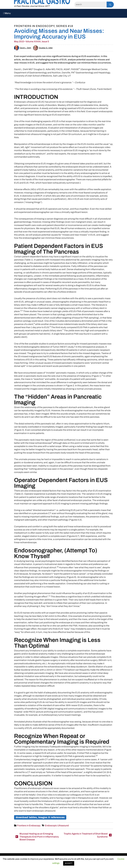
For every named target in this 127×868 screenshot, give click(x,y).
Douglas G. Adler (43, 48)
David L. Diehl (23, 48)
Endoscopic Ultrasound (57, 826)
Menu (7, 13)
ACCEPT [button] (69, 863)
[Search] (90, 5)
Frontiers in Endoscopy (29, 826)
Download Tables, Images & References (40, 817)
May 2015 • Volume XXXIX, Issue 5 (31, 41)
